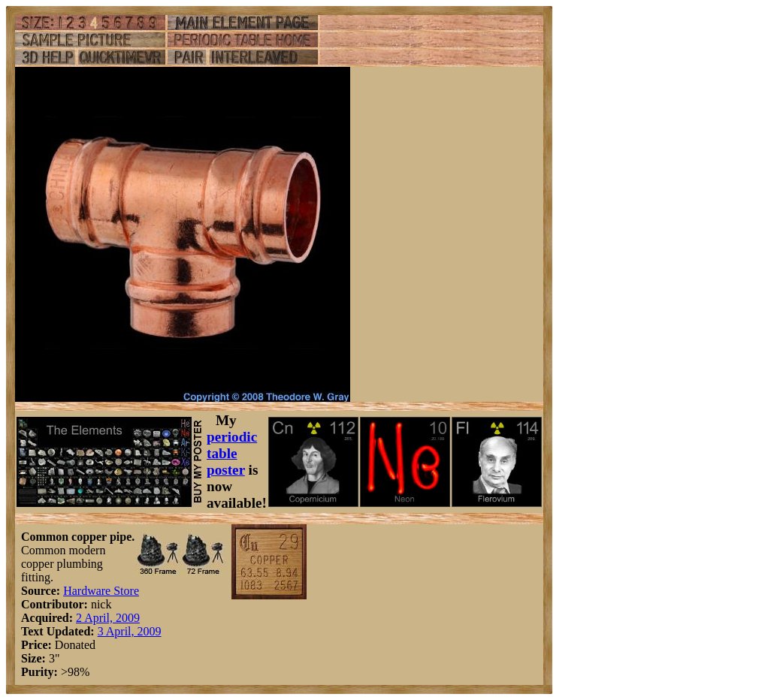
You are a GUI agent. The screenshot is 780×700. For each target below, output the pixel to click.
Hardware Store (101, 591)
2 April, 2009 (108, 618)
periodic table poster (232, 453)
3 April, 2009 (130, 631)
